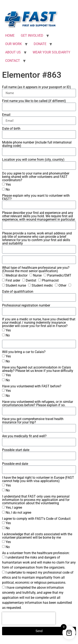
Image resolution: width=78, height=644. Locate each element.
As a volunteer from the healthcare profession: (36, 553)
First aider (13, 280)
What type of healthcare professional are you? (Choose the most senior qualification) (36, 269)
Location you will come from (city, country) (33, 160)
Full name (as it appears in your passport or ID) (37, 87)
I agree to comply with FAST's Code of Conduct (36, 519)
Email (6, 115)
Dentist (31, 280)
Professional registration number (26, 305)
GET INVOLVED (32, 36)
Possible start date (16, 450)
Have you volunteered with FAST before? (32, 386)
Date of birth (11, 129)
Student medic (42, 285)
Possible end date (15, 464)
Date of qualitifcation (18, 292)
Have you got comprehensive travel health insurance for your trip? (33, 421)
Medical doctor (17, 275)
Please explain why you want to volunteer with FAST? (36, 197)
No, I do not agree (18, 513)
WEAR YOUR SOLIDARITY (51, 52)
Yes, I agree (14, 508)
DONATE (40, 44)
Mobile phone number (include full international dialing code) (37, 144)
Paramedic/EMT (59, 275)
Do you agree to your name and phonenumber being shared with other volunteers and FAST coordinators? (36, 177)
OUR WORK (14, 44)
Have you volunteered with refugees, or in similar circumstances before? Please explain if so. (38, 403)
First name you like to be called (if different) (34, 101)
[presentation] (29, 618)
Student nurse (16, 285)
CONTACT (13, 61)
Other (62, 285)
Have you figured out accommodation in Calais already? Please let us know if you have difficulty (38, 369)
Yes (8, 184)
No (8, 189)
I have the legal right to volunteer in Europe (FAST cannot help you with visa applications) (38, 479)
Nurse (37, 275)
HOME (10, 36)
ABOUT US (13, 52)
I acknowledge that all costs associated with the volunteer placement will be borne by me (37, 536)
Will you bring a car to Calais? (24, 352)
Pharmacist (50, 280)
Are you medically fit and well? (24, 436)
